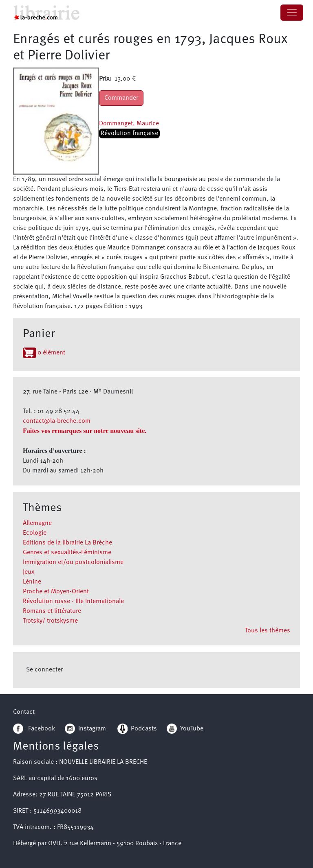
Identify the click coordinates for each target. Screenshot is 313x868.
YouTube (192, 729)
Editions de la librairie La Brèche (67, 543)
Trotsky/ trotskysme (50, 621)
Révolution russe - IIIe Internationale (73, 601)
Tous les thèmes (268, 631)
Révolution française (129, 133)
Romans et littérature (52, 611)
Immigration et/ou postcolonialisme (73, 562)
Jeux (29, 572)
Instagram (85, 729)
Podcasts (137, 729)
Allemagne (37, 523)
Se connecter (44, 670)
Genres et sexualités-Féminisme (67, 553)
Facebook (34, 729)
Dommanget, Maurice (129, 124)
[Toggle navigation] (292, 13)
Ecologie (35, 533)
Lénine (32, 582)
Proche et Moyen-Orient (56, 592)
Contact (24, 712)
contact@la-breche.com (57, 421)
